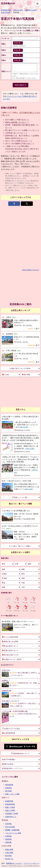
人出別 (5, 374)
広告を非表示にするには (31, 270)
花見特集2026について (20, 753)
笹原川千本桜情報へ (9, 759)
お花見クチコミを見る (11, 728)
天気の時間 (9, 853)
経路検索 (8, 788)
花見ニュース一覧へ (20, 497)
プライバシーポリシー (32, 863)
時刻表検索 (9, 785)
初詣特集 (8, 839)
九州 (23, 587)
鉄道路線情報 (10, 804)
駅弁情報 (8, 856)
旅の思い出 (9, 859)
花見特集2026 (8, 3)
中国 (23, 583)
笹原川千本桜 (6, 13)
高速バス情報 (10, 810)
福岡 (30, 564)
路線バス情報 (10, 807)
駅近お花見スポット (10, 646)
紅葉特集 (8, 836)
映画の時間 (9, 850)
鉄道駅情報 (9, 801)
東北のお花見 (18, 10)
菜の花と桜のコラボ (10, 655)
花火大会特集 (10, 827)
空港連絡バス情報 (12, 814)
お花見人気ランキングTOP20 (20, 369)
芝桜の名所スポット (10, 650)
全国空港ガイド (11, 817)
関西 (23, 569)
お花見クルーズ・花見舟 (12, 659)
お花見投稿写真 (9, 733)
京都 (17, 564)
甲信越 (4, 578)
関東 (3, 569)
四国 (3, 587)
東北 (23, 574)
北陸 (23, 578)
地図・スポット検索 (12, 794)
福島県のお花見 (31, 10)
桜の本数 (26, 374)
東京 (4, 564)
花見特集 (8, 824)
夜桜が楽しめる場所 (10, 641)
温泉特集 (8, 842)
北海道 (4, 574)
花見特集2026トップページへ (12, 768)
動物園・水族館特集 (12, 830)
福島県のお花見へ (8, 764)
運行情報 (8, 791)
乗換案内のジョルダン (14, 863)
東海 (3, 583)
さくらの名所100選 (10, 637)
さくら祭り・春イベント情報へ (20, 546)
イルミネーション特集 (13, 833)
